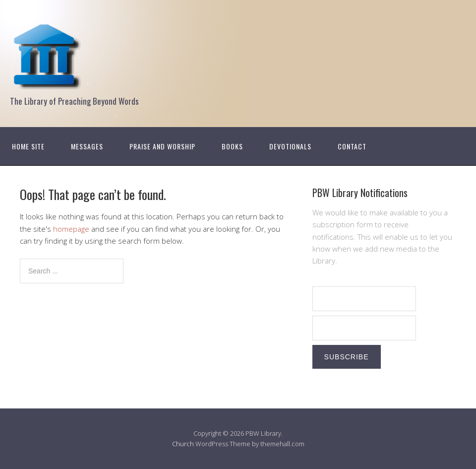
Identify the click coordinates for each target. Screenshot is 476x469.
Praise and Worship (162, 146)
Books (232, 146)
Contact (352, 146)
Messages (87, 146)
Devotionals (290, 146)
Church (183, 444)
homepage (71, 229)
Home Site (28, 146)
